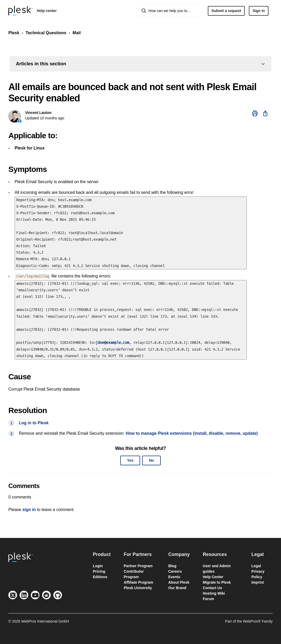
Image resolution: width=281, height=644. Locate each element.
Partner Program (138, 566)
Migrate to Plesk (217, 582)
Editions (100, 577)
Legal (256, 566)
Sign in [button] (259, 11)
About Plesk (179, 582)
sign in (29, 510)
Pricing (99, 571)
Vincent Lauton (38, 113)
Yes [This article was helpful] (130, 460)
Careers (175, 571)
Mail (77, 33)
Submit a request (226, 11)
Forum (209, 599)
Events (174, 577)
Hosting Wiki (214, 593)
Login (98, 566)
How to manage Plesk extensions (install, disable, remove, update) (192, 433)
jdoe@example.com (112, 343)
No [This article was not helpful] (151, 460)
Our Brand (177, 588)
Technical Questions (46, 33)
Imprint (258, 582)
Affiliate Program (138, 582)
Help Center (213, 577)
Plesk (14, 33)
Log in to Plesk (34, 423)
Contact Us (213, 588)
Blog (172, 566)
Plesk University (138, 588)
